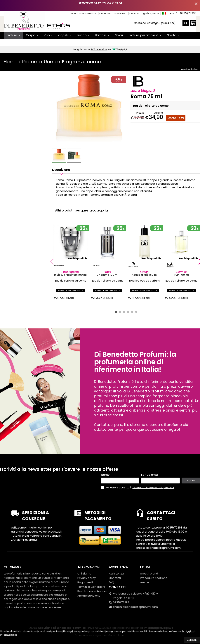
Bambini (102, 35)
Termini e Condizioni (91, 587)
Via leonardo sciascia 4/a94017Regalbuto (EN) (133, 596)
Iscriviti (191, 480)
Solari (119, 35)
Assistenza (120, 14)
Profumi (14, 35)
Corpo (32, 35)
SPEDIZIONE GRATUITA (71, 290)
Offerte (13, 43)
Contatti (134, 14)
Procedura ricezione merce (81, 14)
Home (11, 62)
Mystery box (34, 43)
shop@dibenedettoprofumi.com (133, 607)
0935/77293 (186, 13)
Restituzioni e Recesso (93, 591)
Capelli (65, 35)
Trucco (83, 35)
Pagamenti (85, 582)
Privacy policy (87, 578)
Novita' (173, 35)
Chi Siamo (105, 14)
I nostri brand (58, 43)
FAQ (111, 582)
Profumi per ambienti (145, 35)
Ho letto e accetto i (116, 487)
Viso (48, 35)
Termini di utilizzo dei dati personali (153, 487)
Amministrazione (89, 596)
